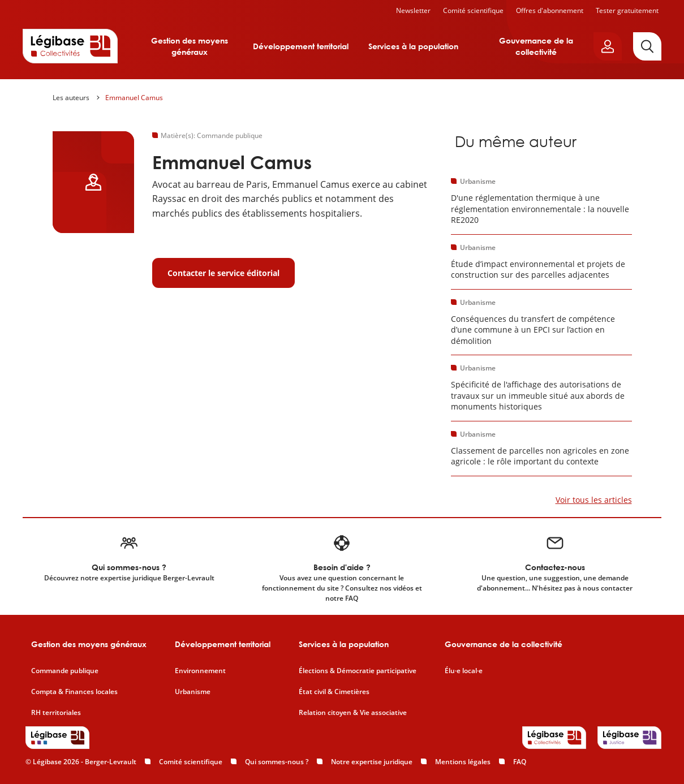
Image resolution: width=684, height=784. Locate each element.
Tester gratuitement (627, 10)
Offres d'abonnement (550, 10)
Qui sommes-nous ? (277, 762)
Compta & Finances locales (74, 692)
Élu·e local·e (464, 671)
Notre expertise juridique (372, 762)
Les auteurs (71, 98)
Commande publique (65, 671)
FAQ (520, 762)
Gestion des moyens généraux (190, 46)
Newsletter (413, 10)
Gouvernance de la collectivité (536, 46)
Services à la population (413, 46)
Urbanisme (193, 692)
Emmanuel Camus (134, 98)
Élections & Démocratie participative (358, 671)
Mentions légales (463, 762)
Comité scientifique (473, 10)
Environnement (200, 671)
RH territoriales (56, 713)
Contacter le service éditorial (223, 273)
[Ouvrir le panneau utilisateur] (608, 46)
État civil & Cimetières (334, 692)
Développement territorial (301, 46)
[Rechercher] (647, 46)
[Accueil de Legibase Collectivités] (70, 46)
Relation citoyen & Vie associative (353, 713)
